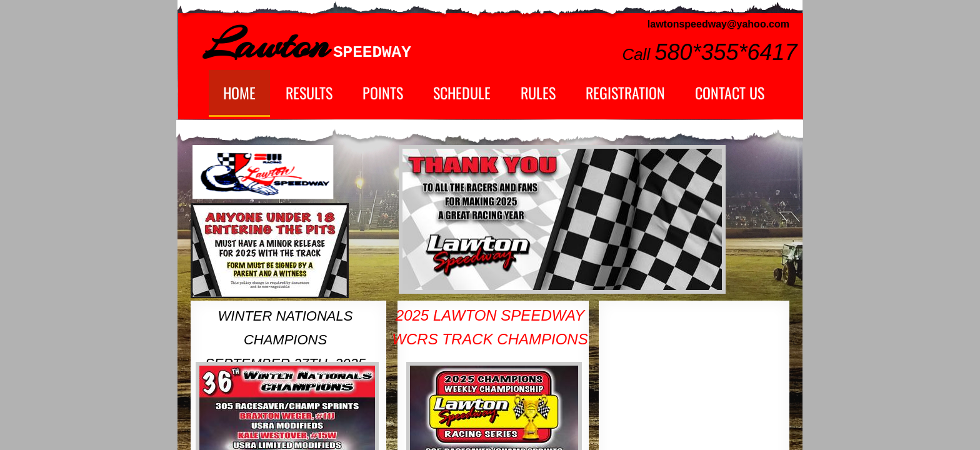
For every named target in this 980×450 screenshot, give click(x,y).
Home (239, 92)
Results (309, 92)
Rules (538, 92)
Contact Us (730, 92)
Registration (625, 92)
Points (383, 92)
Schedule (462, 92)
